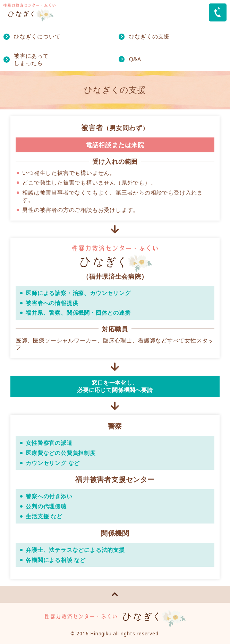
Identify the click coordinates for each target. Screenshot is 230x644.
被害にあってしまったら (31, 59)
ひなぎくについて (37, 36)
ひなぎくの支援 (150, 36)
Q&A (135, 59)
